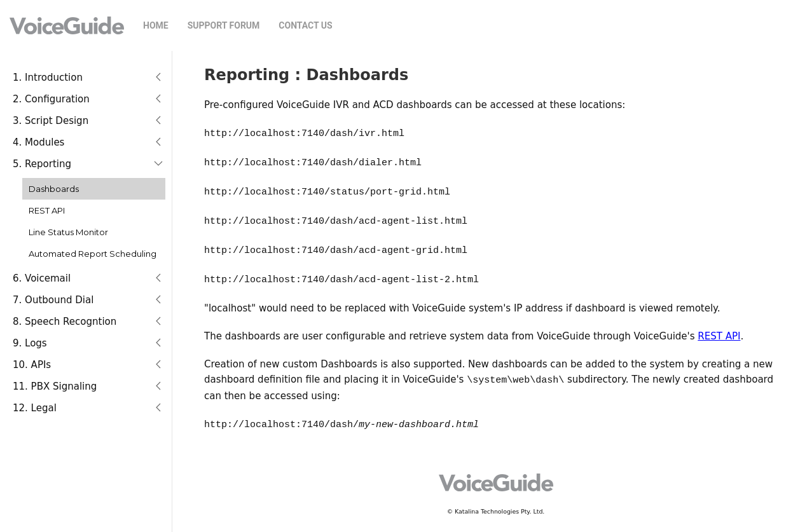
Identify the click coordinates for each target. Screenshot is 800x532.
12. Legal (35, 408)
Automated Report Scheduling (93, 254)
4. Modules (38, 142)
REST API (47, 210)
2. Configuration (51, 99)
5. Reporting (42, 164)
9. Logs (30, 343)
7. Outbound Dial (53, 300)
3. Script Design (51, 121)
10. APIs (32, 365)
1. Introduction (48, 78)
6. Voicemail (42, 278)
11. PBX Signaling (55, 386)
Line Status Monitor (68, 232)
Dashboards (54, 189)
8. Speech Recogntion (65, 322)
